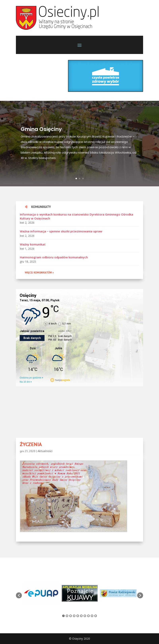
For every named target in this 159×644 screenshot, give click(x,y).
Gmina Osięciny (41, 131)
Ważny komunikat (33, 244)
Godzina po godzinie (31, 378)
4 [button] (74, 616)
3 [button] (71, 616)
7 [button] (85, 616)
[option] (41, 593)
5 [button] (78, 616)
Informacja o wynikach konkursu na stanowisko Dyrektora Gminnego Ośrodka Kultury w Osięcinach (77, 216)
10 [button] (96, 616)
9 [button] (92, 616)
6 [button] (81, 616)
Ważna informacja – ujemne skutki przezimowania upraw (61, 231)
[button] (19, 595)
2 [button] (67, 616)
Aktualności (45, 451)
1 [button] (63, 616)
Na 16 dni (25, 382)
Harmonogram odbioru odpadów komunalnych (54, 257)
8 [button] (88, 616)
